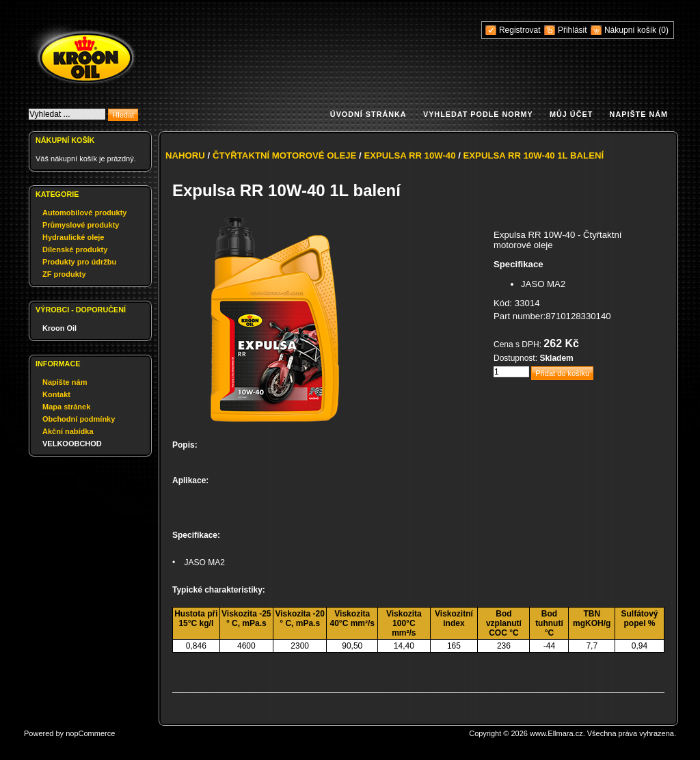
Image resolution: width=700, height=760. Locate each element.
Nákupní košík (631, 30)
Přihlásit (573, 30)
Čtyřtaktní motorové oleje (285, 155)
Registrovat (520, 30)
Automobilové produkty (84, 213)
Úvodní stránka (368, 114)
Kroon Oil (59, 328)
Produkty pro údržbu (79, 262)
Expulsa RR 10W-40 (409, 155)
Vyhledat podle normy (478, 114)
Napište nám (639, 114)
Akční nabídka (68, 431)
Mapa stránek (66, 407)
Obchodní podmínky (79, 419)
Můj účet (571, 114)
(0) (663, 30)
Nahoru (185, 155)
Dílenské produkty (75, 249)
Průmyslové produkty (81, 225)
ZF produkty (64, 274)
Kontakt (56, 394)
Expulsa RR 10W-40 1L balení (534, 155)
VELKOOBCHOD (72, 444)
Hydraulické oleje (73, 237)
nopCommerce (90, 733)
